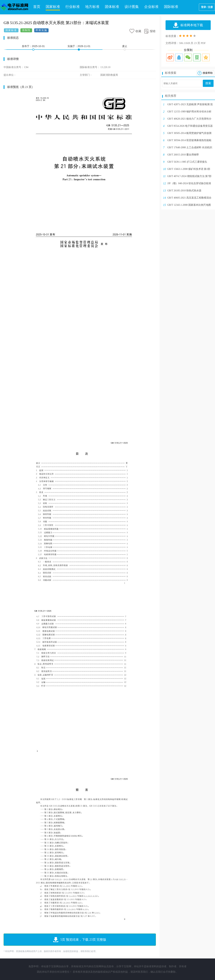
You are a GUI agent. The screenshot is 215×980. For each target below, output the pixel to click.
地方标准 (92, 7)
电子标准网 (14, 7)
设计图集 (132, 7)
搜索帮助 (208, 73)
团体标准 (112, 7)
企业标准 (151, 7)
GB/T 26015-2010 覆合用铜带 (183, 155)
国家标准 (53, 7)
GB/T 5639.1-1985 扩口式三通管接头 (187, 162)
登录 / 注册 (207, 7)
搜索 (208, 83)
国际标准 (171, 7)
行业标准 (73, 7)
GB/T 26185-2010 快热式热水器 (184, 191)
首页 (37, 7)
